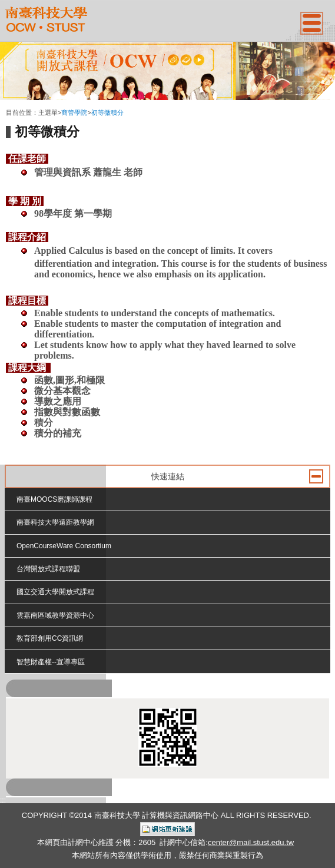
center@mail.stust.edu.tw (251, 842)
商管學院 (74, 112)
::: (9, 103)
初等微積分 (107, 112)
